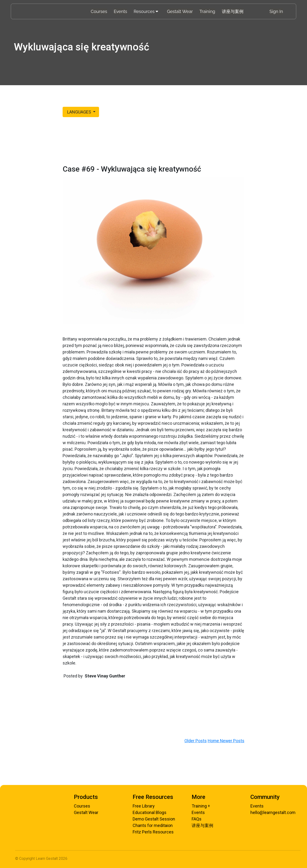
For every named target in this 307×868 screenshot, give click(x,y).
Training (207, 11)
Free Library (144, 806)
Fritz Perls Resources (153, 832)
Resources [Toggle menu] (146, 11)
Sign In (276, 11)
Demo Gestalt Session (154, 819)
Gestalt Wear (180, 11)
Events (121, 11)
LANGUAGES (79, 112)
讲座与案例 (232, 11)
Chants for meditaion (153, 825)
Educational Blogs (150, 812)
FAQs (197, 819)
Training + (201, 806)
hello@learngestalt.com (273, 812)
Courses (99, 11)
